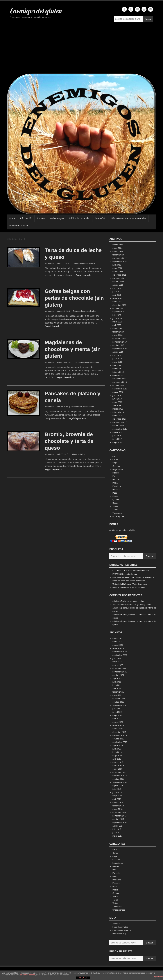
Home (13, 218)
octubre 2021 (118, 282)
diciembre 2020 (119, 305)
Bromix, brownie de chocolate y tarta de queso (69, 441)
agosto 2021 (118, 285)
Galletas (116, 466)
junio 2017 (117, 439)
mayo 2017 (117, 442)
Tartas (115, 510)
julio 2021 (117, 288)
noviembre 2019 (119, 342)
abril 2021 (117, 295)
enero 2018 (117, 416)
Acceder (116, 924)
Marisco (116, 473)
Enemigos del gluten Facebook (124, 9)
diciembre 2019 (119, 339)
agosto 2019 (118, 352)
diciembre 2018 (119, 379)
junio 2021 (117, 292)
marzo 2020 (118, 328)
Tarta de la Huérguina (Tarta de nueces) (130, 584)
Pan (114, 476)
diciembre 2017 (119, 419)
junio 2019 (117, 359)
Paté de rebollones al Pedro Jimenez (129, 587)
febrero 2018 (118, 412)
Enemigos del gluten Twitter (131, 9)
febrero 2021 (118, 298)
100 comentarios (78, 454)
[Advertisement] (82, 49)
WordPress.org (119, 934)
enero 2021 (117, 302)
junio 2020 (117, 318)
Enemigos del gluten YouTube (137, 9)
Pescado (116, 490)
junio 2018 (117, 399)
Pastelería (117, 486)
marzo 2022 (118, 272)
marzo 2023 (118, 251)
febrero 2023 (118, 255)
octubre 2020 (118, 308)
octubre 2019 (118, 345)
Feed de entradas (120, 927)
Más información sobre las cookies (129, 218)
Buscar (148, 19)
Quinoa (116, 500)
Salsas (115, 503)
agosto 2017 (118, 432)
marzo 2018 (118, 409)
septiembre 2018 (120, 389)
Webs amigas (57, 218)
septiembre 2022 (120, 261)
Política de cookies (19, 226)
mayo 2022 (117, 268)
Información (26, 218)
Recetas (41, 218)
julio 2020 (117, 315)
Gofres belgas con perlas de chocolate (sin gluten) (74, 298)
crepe (115, 463)
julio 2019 (117, 355)
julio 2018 (117, 395)
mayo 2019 (117, 362)
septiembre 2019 (120, 349)
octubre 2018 (118, 385)
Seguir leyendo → (85, 275)
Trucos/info (101, 218)
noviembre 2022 (119, 258)
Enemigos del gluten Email (151, 9)
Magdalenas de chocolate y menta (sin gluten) (73, 349)
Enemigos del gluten (36, 11)
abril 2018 (117, 406)
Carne (115, 459)
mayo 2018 (117, 402)
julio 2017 (117, 436)
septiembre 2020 (120, 312)
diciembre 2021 (119, 275)
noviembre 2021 (119, 278)
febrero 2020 (118, 332)
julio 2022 (117, 265)
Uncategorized (119, 516)
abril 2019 (117, 365)
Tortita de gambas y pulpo (132, 601)
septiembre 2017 (120, 429)
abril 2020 (117, 325)
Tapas (115, 506)
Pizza (115, 493)
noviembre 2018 (119, 382)
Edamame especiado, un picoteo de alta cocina (133, 577)
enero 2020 (117, 335)
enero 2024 (117, 248)
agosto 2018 (118, 392)
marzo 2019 (118, 369)
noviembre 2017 (119, 422)
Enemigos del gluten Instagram (144, 9)
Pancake (116, 479)
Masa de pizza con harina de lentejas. (129, 581)
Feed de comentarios (122, 930)
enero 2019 (117, 375)
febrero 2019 (118, 372)
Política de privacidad (80, 218)
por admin (49, 263)
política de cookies (28, 975)
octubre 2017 (118, 426)
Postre (115, 496)
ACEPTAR (83, 978)
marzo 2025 (118, 245)
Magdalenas (118, 469)
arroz (115, 456)
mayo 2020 (117, 322)
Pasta (115, 483)
